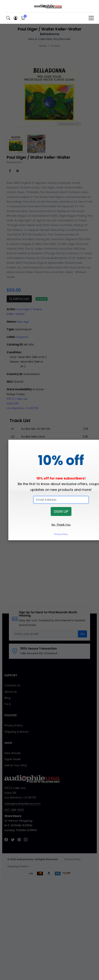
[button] (8, 18)
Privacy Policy (61, 534)
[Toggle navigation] (91, 18)
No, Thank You (61, 525)
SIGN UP (61, 511)
